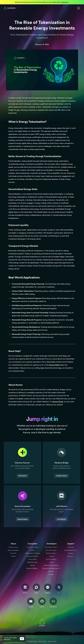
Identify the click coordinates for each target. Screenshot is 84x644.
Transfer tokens (62, 476)
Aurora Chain (54, 365)
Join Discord (61, 519)
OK (22, 639)
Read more (7, 639)
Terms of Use (52, 642)
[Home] (10, 8)
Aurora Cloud (58, 402)
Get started (23, 476)
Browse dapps (23, 519)
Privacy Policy (43, 642)
